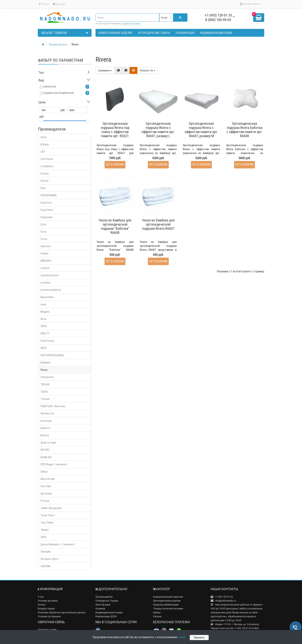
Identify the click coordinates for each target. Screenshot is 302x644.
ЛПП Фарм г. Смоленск (54, 464)
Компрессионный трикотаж (168, 597)
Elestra (44, 181)
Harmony (46, 246)
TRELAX (45, 384)
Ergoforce (46, 203)
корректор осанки (131, 23)
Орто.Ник (46, 486)
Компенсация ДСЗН (106, 616)
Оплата (44, 4)
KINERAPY (46, 261)
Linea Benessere (50, 275)
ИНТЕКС (45, 450)
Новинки (100, 609)
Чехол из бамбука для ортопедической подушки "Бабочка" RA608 (115, 226)
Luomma (45, 283)
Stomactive (47, 377)
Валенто (45, 428)
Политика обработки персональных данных (62, 612)
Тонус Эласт (48, 515)
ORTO (44, 348)
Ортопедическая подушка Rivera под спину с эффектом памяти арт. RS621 (115, 130)
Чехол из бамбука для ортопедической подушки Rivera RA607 (158, 224)
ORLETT (45, 333)
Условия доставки (48, 601)
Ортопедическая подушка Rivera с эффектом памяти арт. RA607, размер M (201, 130)
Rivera (44, 370)
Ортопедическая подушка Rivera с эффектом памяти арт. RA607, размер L (158, 130)
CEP (43, 152)
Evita (43, 224)
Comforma (47, 159)
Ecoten (45, 174)
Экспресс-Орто (49, 559)
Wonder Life (47, 413)
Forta (44, 232)
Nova (43, 319)
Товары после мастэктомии (168, 609)
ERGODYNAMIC (49, 195)
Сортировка (105, 70)
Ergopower (47, 217)
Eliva (43, 188)
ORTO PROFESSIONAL (52, 355)
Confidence (47, 166)
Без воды (46, 421)
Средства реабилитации (166, 605)
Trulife (44, 392)
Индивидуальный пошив (109, 612)
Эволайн (46, 552)
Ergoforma (47, 210)
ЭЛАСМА (45, 566)
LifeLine (45, 268)
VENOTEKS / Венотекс (53, 406)
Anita (44, 137)
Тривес (45, 530)
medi (43, 304)
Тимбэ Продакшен (51, 508)
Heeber (44, 254)
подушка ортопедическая (59, 93)
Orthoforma (47, 341)
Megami (45, 312)
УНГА (43, 537)
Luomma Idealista (51, 290)
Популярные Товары (107, 601)
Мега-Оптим (48, 479)
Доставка (59, 4)
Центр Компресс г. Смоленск (58, 544)
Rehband (45, 363)
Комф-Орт (46, 457)
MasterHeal (47, 297)
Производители (104, 597)
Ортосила (46, 493)
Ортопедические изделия (167, 601)
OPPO (44, 326)
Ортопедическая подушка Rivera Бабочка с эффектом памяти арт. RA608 (245, 130)
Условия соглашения (49, 616)
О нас (41, 597)
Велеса (45, 435)
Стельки (157, 616)
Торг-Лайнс (47, 523)
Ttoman (45, 399)
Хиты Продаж (103, 605)
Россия (45, 501)
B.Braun (45, 144)
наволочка (50, 86)
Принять (199, 638)
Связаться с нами (47, 630)
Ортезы (157, 612)
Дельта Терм (48, 443)
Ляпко (44, 472)
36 (147, 70)
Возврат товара (46, 609)
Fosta (44, 239)
